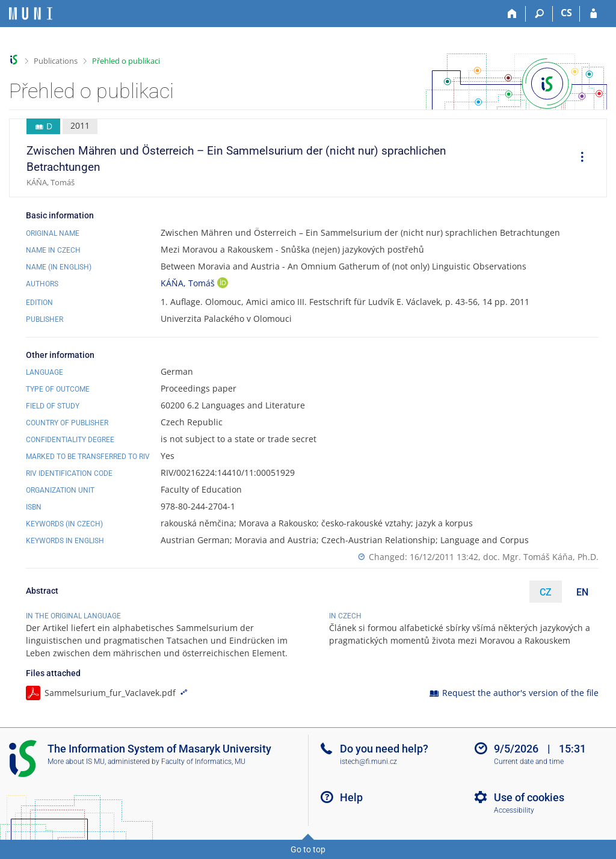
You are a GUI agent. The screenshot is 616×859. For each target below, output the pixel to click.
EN (582, 592)
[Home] (512, 14)
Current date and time (529, 762)
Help (351, 797)
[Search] (539, 14)
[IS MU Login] (593, 14)
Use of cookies (529, 797)
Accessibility (514, 810)
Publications (56, 61)
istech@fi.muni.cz (368, 762)
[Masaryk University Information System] (31, 14)
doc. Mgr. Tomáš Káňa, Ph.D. (541, 557)
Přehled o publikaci (126, 61)
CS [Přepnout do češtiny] (566, 13)
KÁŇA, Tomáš (189, 283)
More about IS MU (76, 762)
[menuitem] (578, 158)
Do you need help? (384, 749)
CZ (546, 592)
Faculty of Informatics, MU (203, 762)
